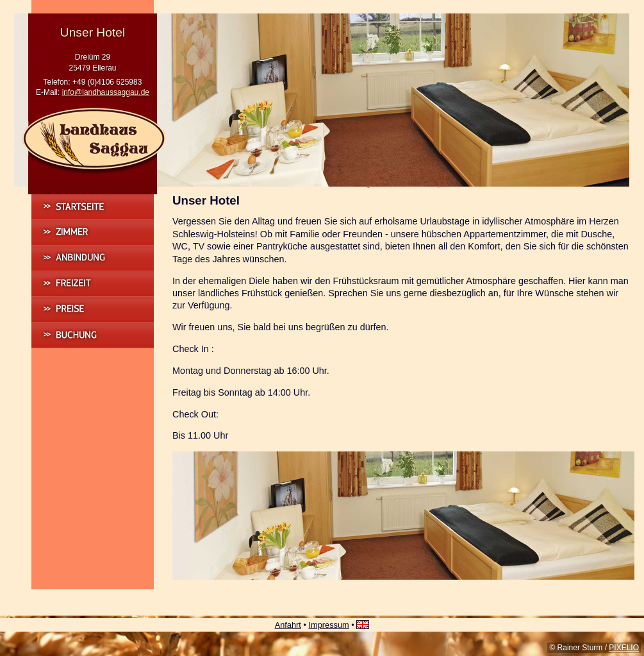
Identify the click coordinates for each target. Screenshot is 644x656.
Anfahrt (288, 625)
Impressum (328, 625)
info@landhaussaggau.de (106, 92)
